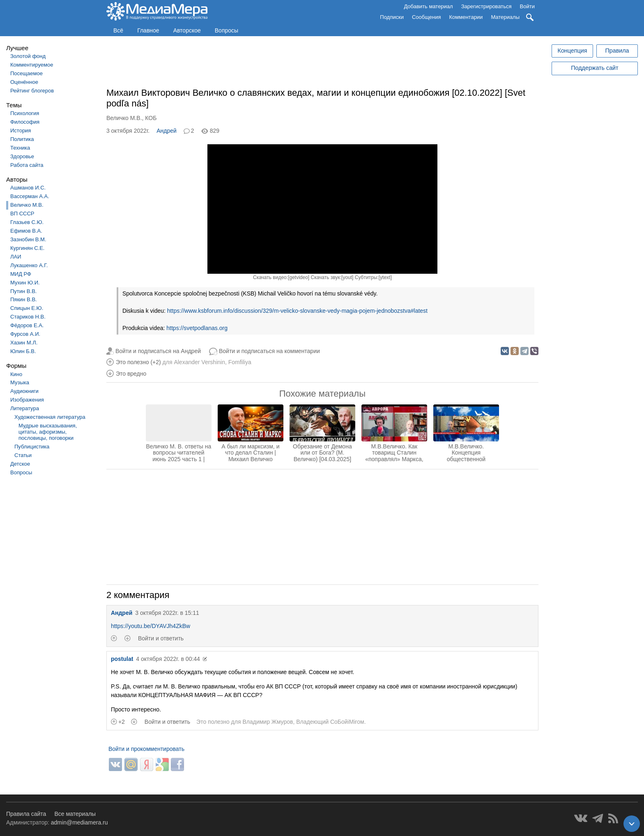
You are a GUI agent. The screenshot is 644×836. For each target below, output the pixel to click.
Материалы (505, 17)
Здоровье (22, 156)
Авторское (187, 30)
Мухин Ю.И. (25, 283)
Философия (25, 122)
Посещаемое (26, 73)
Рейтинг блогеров (32, 91)
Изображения (27, 400)
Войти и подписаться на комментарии (269, 351)
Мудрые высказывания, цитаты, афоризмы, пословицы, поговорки (48, 432)
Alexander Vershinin (199, 362)
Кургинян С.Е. (27, 248)
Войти (527, 6)
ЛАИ (16, 257)
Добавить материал (428, 6)
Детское (20, 464)
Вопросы (227, 30)
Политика (22, 139)
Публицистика (32, 447)
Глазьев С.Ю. (27, 222)
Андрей (167, 131)
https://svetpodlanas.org (197, 328)
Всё (118, 30)
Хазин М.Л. (24, 343)
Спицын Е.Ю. (27, 308)
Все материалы (75, 814)
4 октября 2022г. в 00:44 (168, 659)
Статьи (23, 455)
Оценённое (24, 82)
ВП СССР (22, 214)
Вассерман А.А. (30, 196)
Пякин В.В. (24, 299)
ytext (385, 277)
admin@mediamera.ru (79, 822)
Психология (25, 113)
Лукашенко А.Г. (29, 265)
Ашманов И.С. (28, 188)
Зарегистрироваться (486, 6)
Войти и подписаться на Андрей (158, 351)
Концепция (573, 51)
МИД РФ (21, 274)
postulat (122, 659)
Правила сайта (26, 814)
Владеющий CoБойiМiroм (330, 722)
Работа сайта (27, 165)
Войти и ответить (161, 638)
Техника (20, 148)
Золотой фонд (28, 56)
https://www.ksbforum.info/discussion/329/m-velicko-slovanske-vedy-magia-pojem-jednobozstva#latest (297, 311)
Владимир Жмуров (268, 722)
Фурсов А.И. (25, 334)
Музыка (20, 382)
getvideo (298, 277)
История (21, 130)
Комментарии (466, 17)
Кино (16, 374)
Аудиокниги (24, 391)
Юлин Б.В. (23, 351)
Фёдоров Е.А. (27, 325)
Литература (25, 408)
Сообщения (427, 17)
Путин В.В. (23, 291)
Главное (148, 30)
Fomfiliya (240, 362)
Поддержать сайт (595, 68)
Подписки (392, 17)
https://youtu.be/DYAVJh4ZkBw (151, 626)
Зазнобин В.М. (28, 239)
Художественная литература (50, 417)
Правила (617, 51)
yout (347, 277)
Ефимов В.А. (26, 231)
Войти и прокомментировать (146, 749)
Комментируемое (32, 65)
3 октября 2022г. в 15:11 (167, 613)
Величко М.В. (27, 205)
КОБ (151, 118)
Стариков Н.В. (28, 317)
